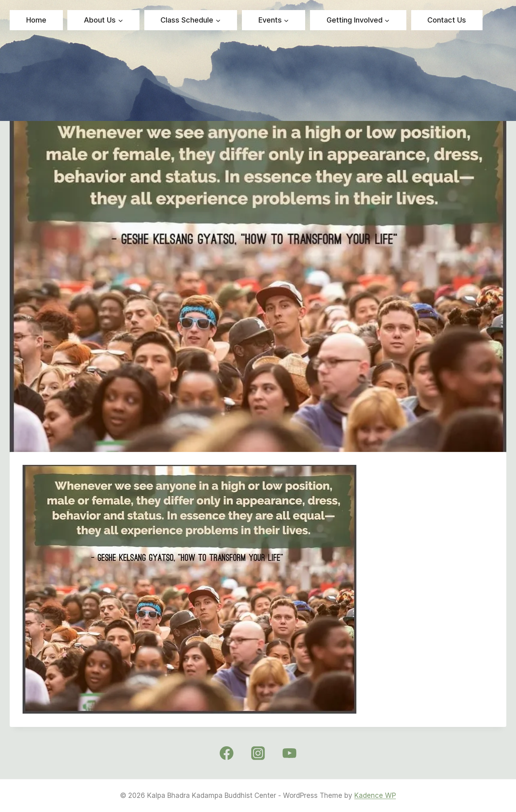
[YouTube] (289, 753)
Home (36, 20)
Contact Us (447, 20)
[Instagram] (258, 753)
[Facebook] (227, 753)
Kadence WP (375, 795)
